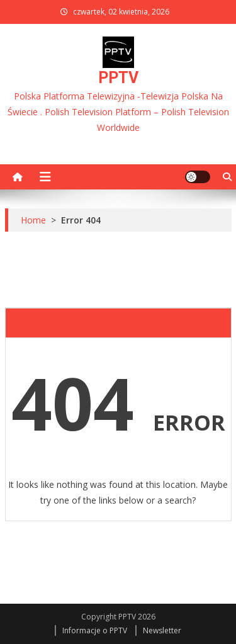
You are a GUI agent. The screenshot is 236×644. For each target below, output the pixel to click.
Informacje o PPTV (95, 630)
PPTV (118, 78)
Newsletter (162, 630)
